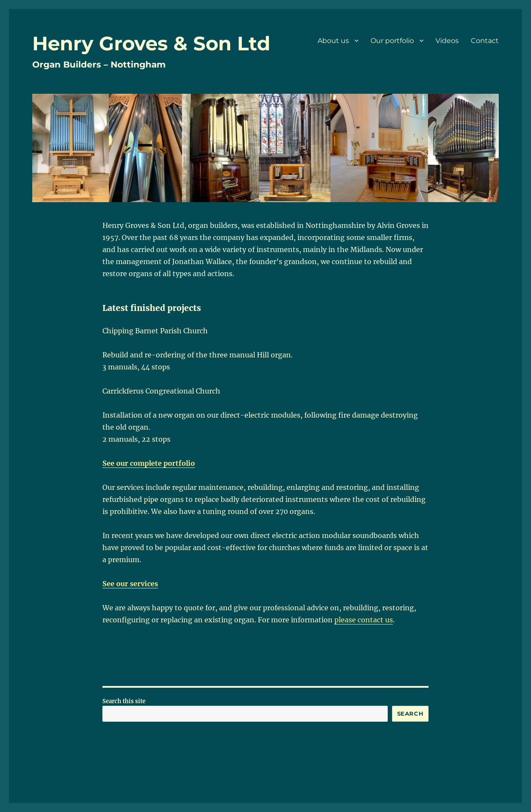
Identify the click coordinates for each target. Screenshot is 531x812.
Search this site (124, 701)
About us (333, 41)
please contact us (364, 620)
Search (411, 714)
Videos (447, 41)
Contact (485, 41)
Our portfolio (392, 41)
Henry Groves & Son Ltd (151, 43)
